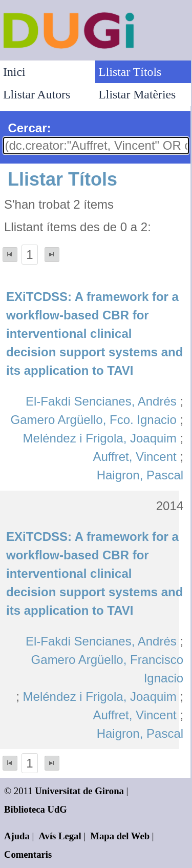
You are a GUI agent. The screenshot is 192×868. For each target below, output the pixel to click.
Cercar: (29, 128)
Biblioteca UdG (36, 809)
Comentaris (28, 854)
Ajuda (17, 836)
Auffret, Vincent (135, 457)
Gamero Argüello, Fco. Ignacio (94, 420)
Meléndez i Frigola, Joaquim (100, 438)
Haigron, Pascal (140, 475)
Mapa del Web (120, 836)
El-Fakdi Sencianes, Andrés (101, 401)
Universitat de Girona (79, 791)
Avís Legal (60, 836)
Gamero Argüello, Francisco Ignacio (107, 669)
